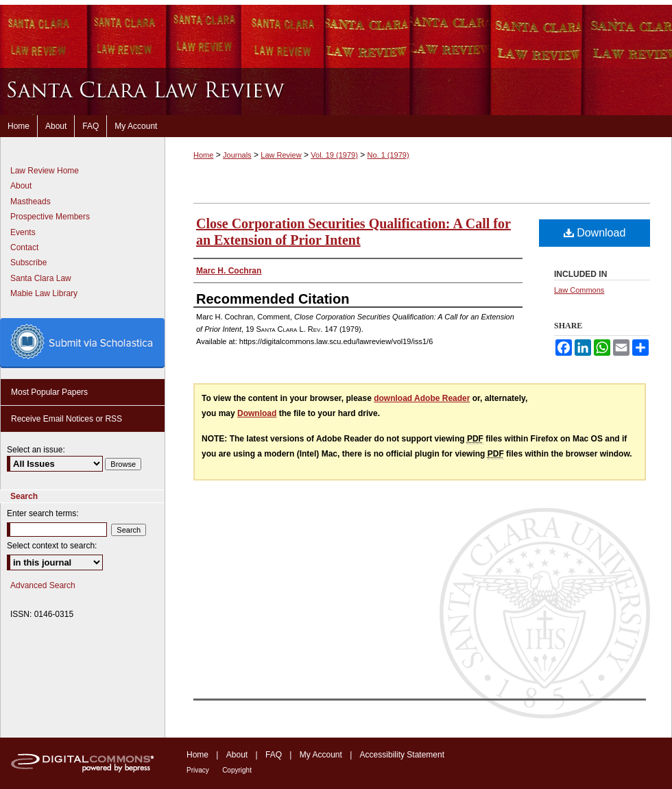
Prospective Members (50, 217)
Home (203, 155)
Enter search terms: (43, 513)
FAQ (274, 755)
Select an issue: (36, 450)
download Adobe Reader (422, 398)
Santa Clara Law (41, 278)
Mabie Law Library (44, 293)
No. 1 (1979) (388, 155)
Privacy (198, 770)
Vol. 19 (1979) (334, 155)
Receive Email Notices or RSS (67, 419)
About (21, 186)
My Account (321, 755)
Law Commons (579, 290)
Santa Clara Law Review (336, 92)
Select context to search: (52, 546)
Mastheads (31, 202)
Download (595, 233)
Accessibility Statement (402, 755)
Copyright (237, 770)
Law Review (281, 155)
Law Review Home (45, 171)
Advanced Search (43, 585)
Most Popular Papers (49, 392)
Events (23, 232)
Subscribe (28, 263)
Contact (24, 247)
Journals (237, 155)
